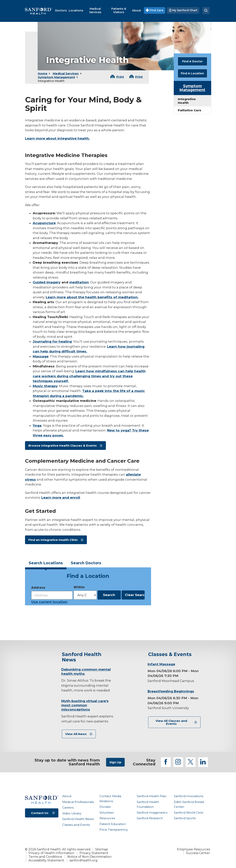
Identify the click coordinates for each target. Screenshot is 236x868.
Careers (68, 808)
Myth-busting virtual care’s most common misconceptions (85, 705)
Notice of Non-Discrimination (89, 857)
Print (120, 77)
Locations (46, 563)
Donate (105, 807)
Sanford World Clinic (189, 813)
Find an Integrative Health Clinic (53, 540)
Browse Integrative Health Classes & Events (63, 446)
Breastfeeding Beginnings (171, 691)
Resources (107, 818)
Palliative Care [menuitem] (190, 110)
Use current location (49, 602)
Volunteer (107, 813)
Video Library (72, 813)
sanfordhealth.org (83, 860)
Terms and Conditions (45, 857)
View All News (76, 734)
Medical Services (66, 73)
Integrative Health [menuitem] (187, 101)
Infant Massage (161, 664)
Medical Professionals (78, 802)
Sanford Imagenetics (152, 813)
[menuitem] (61, 10)
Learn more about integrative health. (57, 138)
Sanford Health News (78, 819)
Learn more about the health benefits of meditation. (92, 297)
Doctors (86, 563)
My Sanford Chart (183, 10)
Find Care (155, 10)
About (67, 796)
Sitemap (102, 849)
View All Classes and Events (171, 722)
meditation (79, 282)
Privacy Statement (94, 853)
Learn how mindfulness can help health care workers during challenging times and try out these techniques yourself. (89, 376)
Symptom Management (56, 77)
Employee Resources (194, 849)
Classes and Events (76, 825)
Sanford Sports (185, 818)
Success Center (198, 853)
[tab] (46, 564)
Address (38, 588)
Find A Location (192, 73)
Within (79, 587)
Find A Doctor (192, 61)
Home (43, 73)
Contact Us (40, 813)
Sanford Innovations (189, 796)
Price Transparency (114, 830)
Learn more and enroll (61, 497)
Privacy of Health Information (51, 853)
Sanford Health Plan (152, 796)
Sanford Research (150, 818)
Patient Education (113, 824)
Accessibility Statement (46, 860)
